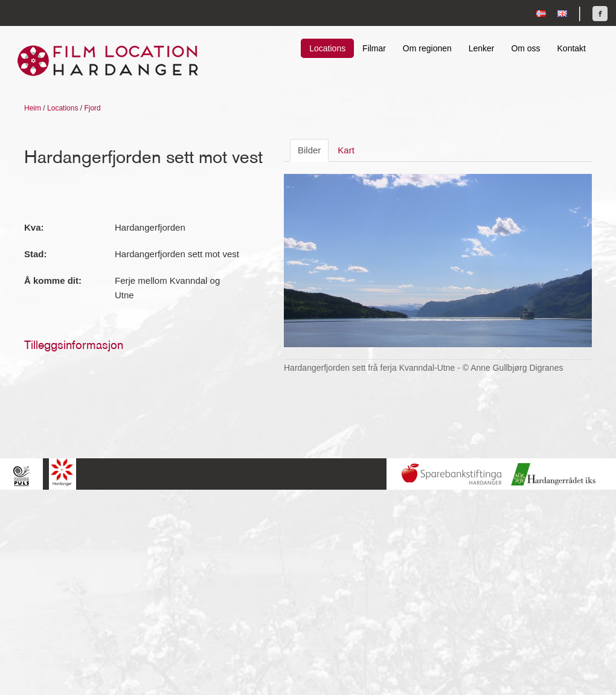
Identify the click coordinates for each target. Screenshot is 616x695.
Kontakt (572, 48)
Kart (346, 150)
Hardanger (63, 472)
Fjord (92, 108)
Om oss (525, 48)
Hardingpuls (21, 476)
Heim (33, 108)
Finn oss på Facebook (600, 14)
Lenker (482, 48)
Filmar (374, 48)
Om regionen (427, 48)
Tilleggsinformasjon (74, 345)
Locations (327, 48)
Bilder (309, 150)
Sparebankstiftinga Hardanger (452, 474)
